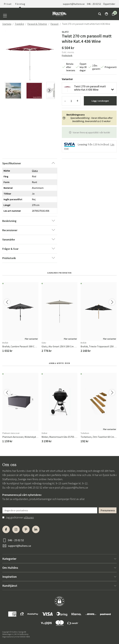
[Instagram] (16, 529)
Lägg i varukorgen (100, 101)
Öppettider (109, 4)
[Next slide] (49, 90)
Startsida (7, 24)
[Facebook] (6, 529)
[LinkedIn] (36, 529)
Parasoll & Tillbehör (37, 24)
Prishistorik (67, 55)
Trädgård (19, 24)
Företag (20, 4)
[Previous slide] (10, 90)
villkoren (29, 517)
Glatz (65, 32)
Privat (8, 4)
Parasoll (55, 24)
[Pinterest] (26, 529)
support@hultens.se (74, 4)
